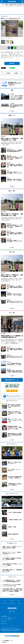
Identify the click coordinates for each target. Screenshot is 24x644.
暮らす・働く (20, 5)
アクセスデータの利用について (7, 620)
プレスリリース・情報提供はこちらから (9, 618)
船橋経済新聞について (6, 616)
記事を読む (12, 63)
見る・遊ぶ (11, 5)
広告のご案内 (4, 623)
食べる (7, 5)
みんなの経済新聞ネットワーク (12, 636)
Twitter (14, 611)
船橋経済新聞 (12, 2)
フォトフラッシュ (4, 16)
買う (15, 5)
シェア (8, 68)
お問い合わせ (4, 622)
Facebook (10, 611)
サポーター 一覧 (12, 391)
